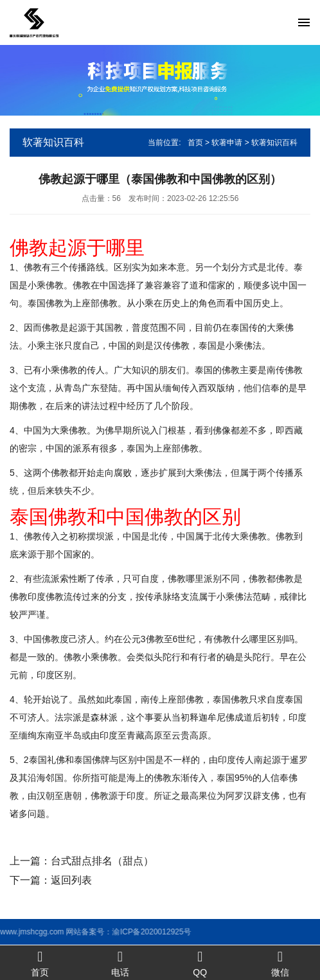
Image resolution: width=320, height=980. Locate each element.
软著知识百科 (274, 143)
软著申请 (227, 143)
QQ (200, 963)
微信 (280, 963)
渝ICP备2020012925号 (111, 932)
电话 (120, 963)
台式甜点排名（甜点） (102, 861)
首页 (195, 143)
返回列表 (71, 880)
